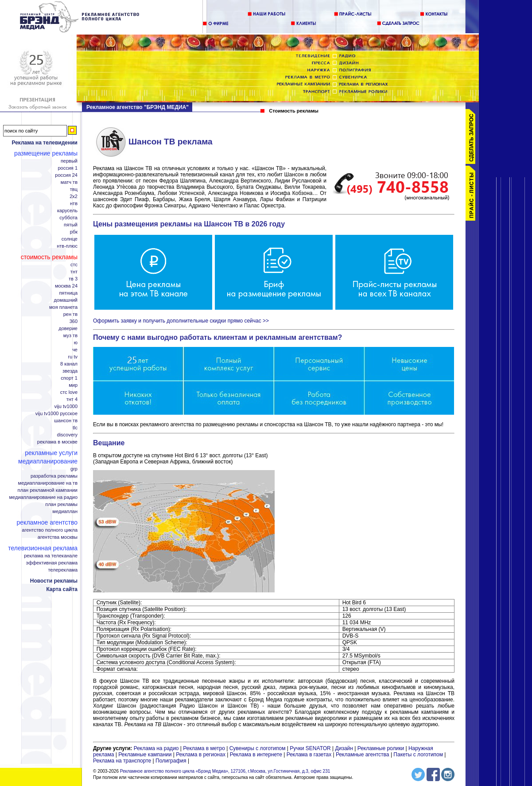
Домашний (66, 300)
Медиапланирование (48, 461)
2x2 (74, 196)
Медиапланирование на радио (43, 497)
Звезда (70, 371)
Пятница (68, 293)
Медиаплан (65, 512)
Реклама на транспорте (122, 761)
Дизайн (344, 748)
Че (75, 350)
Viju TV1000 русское (56, 414)
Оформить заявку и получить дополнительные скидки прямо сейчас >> (181, 321)
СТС (74, 265)
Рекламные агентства (363, 755)
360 (74, 321)
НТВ (74, 204)
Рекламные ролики (381, 748)
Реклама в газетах (310, 755)
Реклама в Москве (57, 442)
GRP (74, 469)
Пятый (71, 225)
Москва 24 (66, 286)
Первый (69, 161)
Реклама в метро (204, 748)
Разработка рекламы (54, 476)
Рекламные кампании (145, 755)
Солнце (70, 239)
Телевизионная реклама (43, 548)
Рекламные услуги (51, 453)
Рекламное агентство (47, 522)
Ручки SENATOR (310, 748)
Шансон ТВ (66, 421)
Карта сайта (62, 589)
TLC (75, 428)
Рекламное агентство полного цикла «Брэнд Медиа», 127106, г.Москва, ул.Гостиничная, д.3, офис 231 (225, 771)
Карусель (67, 211)
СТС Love (69, 392)
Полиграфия (171, 761)
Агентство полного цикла (50, 530)
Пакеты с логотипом (418, 755)
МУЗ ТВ (70, 336)
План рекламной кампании (48, 490)
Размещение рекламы (46, 153)
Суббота (68, 218)
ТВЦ (74, 189)
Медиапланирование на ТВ (48, 483)
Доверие (68, 329)
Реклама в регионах (201, 755)
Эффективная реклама (52, 563)
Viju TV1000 (66, 407)
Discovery (67, 435)
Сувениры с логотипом (258, 748)
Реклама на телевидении (45, 143)
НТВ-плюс (67, 246)
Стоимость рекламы (49, 257)
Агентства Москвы (58, 537)
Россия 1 (68, 168)
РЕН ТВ (70, 314)
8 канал (69, 364)
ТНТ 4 (72, 399)
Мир (73, 385)
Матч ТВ (69, 182)
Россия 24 (66, 175)
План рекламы (61, 504)
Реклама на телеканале (51, 556)
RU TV (73, 357)
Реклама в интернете (256, 755)
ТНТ (74, 272)
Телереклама (63, 570)
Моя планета (63, 307)
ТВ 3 (73, 279)
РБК (74, 232)
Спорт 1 (69, 378)
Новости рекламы (54, 581)
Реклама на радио (156, 748)
